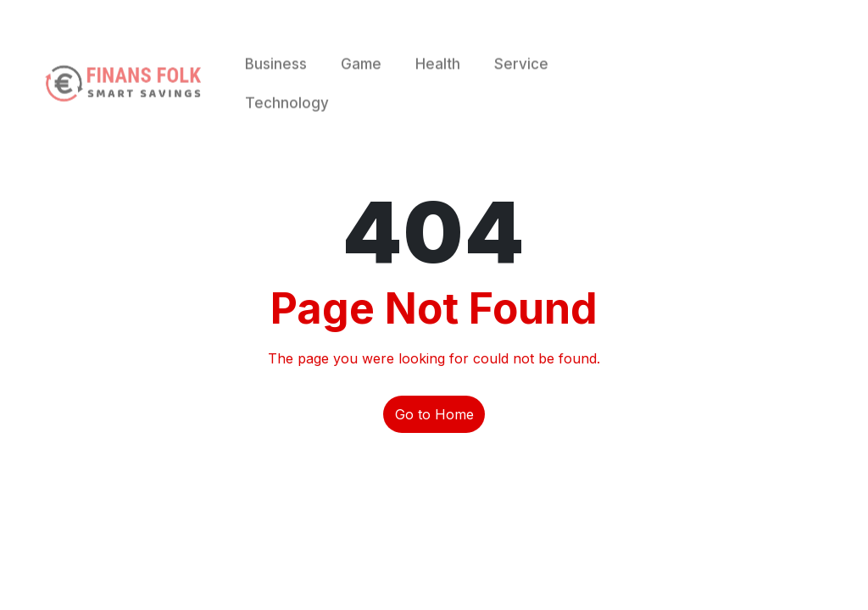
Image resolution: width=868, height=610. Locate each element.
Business (276, 80)
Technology (287, 119)
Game (361, 80)
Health (438, 80)
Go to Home (434, 414)
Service (521, 80)
